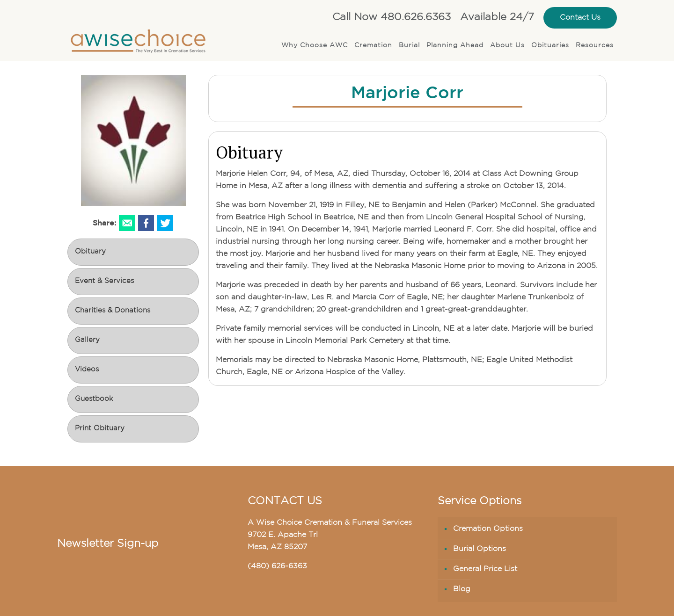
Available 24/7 (497, 18)
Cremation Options (488, 529)
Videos (87, 370)
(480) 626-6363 (277, 566)
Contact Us (580, 18)
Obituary (90, 252)
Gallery (87, 340)
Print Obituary (100, 429)
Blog (462, 589)
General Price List (485, 569)
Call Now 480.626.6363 (392, 18)
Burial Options (480, 549)
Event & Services (104, 281)
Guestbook (94, 399)
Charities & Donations (113, 311)
